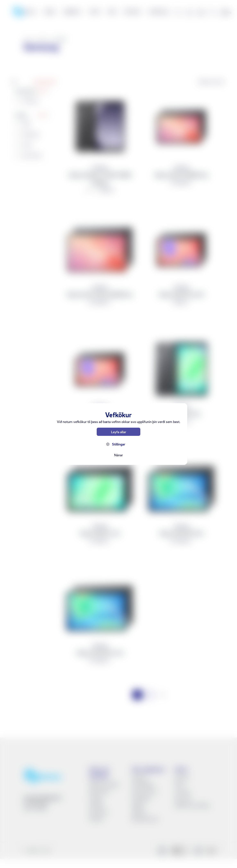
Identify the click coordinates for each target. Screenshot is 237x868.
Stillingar (119, 444)
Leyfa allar (119, 432)
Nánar (118, 455)
